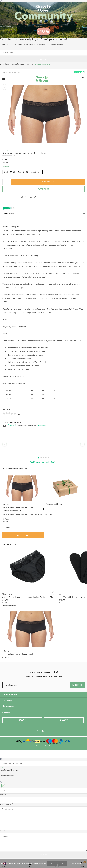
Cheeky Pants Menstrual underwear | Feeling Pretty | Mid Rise (28, 597)
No (63, 864)
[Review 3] (42, 458)
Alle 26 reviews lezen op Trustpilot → (44, 462)
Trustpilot (42, 426)
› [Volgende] (82, 444)
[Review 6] (47, 458)
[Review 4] (43, 458)
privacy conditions (42, 64)
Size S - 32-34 (9, 172)
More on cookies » (77, 864)
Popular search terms (9, 770)
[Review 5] (45, 458)
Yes (52, 864)
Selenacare (7, 150)
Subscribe (77, 685)
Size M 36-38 (23, 172)
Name (3, 795)
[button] (4, 79)
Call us (22, 720)
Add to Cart (48, 182)
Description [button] (8, 214)
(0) (14, 156)
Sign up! (43, 59)
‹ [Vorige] (5, 444)
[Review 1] (38, 458)
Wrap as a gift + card (55, 504)
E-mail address (7, 804)
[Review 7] (49, 458)
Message (4, 831)
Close (2, 767)
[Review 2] (40, 458)
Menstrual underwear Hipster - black (18, 507)
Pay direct (43, 189)
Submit (43, 855)
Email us (64, 720)
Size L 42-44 (36, 172)
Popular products (7, 776)
